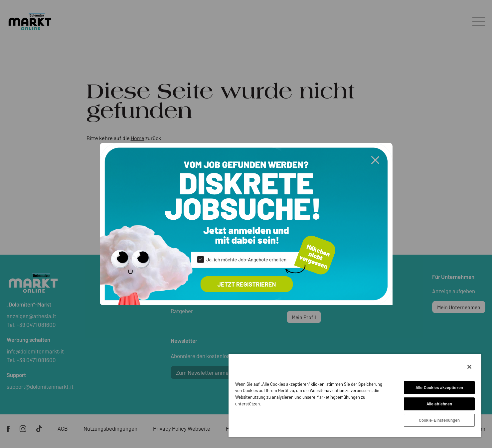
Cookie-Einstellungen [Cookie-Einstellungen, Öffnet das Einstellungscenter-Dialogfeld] (439, 420)
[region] (355, 395)
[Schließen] (469, 367)
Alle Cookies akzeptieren (439, 387)
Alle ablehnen (439, 404)
